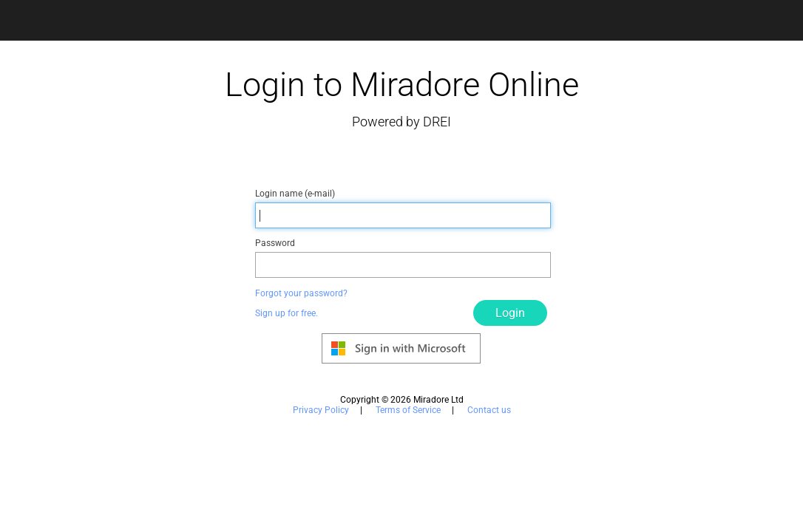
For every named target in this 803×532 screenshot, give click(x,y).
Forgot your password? (301, 293)
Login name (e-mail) (295, 194)
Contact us (489, 410)
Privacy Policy (321, 410)
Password (275, 243)
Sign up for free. (287, 313)
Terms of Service (408, 410)
